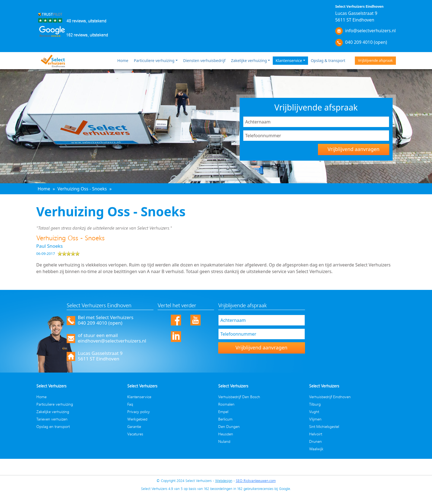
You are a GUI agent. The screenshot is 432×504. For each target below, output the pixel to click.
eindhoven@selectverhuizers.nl (112, 341)
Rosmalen (226, 404)
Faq (130, 404)
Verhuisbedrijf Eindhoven (330, 397)
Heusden (226, 434)
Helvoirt (316, 434)
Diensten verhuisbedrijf (204, 60)
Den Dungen (229, 426)
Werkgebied (137, 419)
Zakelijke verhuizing (249, 60)
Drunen (315, 441)
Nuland (224, 441)
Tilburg (315, 404)
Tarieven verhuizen (52, 419)
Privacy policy (139, 412)
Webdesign (224, 481)
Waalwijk (316, 449)
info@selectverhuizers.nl (371, 31)
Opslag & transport (328, 60)
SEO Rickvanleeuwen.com (256, 481)
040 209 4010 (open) (366, 42)
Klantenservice (289, 60)
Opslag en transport (53, 426)
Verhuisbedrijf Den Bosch (239, 397)
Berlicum (225, 419)
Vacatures (135, 434)
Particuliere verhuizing (154, 60)
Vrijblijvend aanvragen (354, 149)
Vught (314, 412)
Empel (223, 412)
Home (123, 60)
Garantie (134, 426)
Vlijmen (315, 419)
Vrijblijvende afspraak (375, 60)
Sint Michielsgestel (324, 426)
